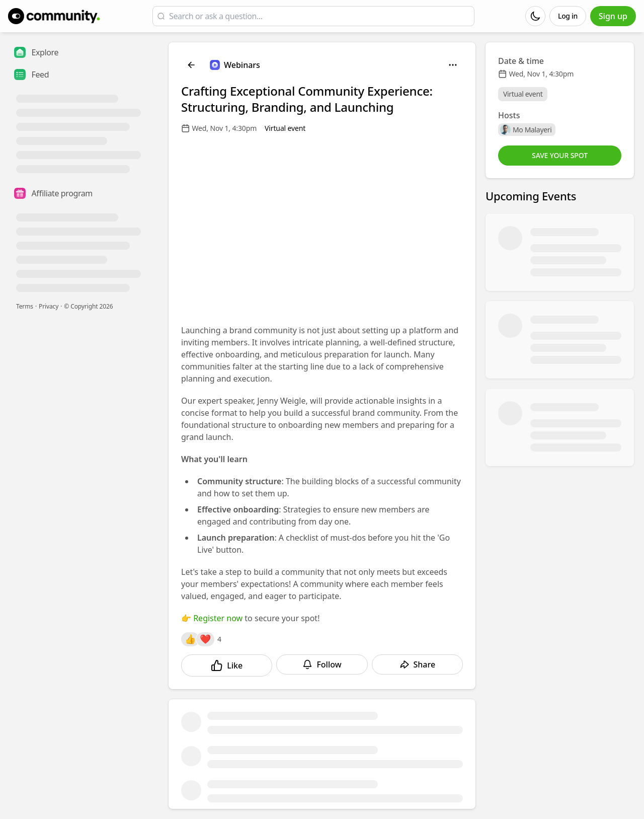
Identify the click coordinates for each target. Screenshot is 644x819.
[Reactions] (190, 639)
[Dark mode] (535, 16)
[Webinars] (235, 65)
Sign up (613, 16)
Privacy (49, 306)
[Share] (417, 664)
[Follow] (322, 664)
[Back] (191, 65)
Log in (568, 16)
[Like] (227, 665)
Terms (25, 306)
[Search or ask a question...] (319, 16)
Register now (218, 618)
